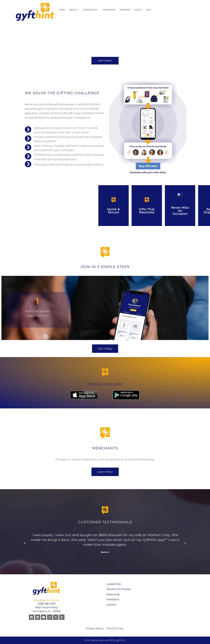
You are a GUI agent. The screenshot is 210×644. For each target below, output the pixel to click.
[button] (25, 543)
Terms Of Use (115, 628)
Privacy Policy (94, 628)
